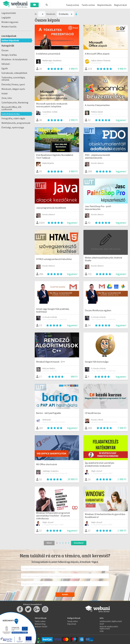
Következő (79, 543)
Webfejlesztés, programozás (16, 123)
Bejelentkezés (104, 5)
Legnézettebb (9, 13)
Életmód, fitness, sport (13, 84)
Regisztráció (120, 5)
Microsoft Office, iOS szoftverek (11, 108)
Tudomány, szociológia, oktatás (13, 79)
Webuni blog (40, 624)
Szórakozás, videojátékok (14, 73)
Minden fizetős (9, 27)
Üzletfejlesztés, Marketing (15, 102)
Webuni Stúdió (41, 627)
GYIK (102, 631)
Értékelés (66, 14)
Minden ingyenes (10, 22)
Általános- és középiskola (14, 59)
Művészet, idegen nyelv (13, 89)
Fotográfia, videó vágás (13, 118)
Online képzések (10, 40)
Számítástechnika (11, 114)
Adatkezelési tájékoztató (111, 621)
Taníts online (88, 5)
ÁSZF (102, 624)
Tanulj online (73, 5)
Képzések (72, 624)
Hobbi (5, 93)
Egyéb (5, 68)
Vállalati (6, 64)
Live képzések (9, 36)
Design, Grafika (9, 55)
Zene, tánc (7, 98)
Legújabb (6, 17)
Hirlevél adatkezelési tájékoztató (109, 628)
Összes (5, 50)
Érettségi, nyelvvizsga (13, 127)
